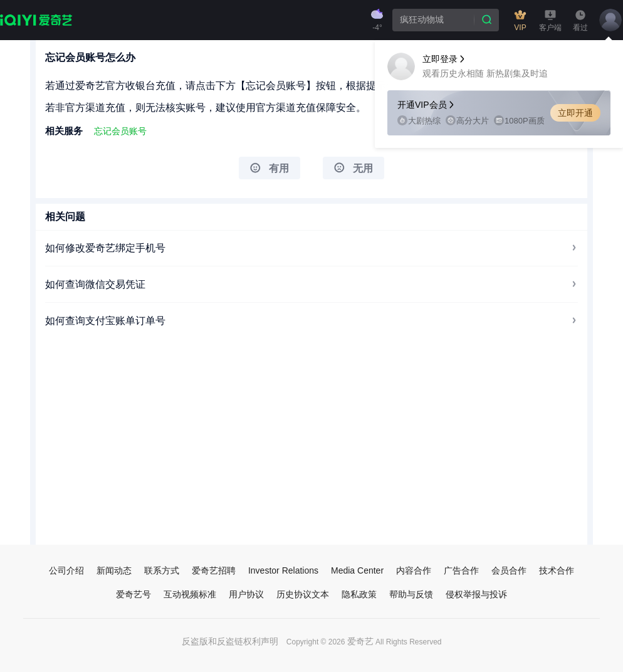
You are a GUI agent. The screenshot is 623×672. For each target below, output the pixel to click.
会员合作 (509, 570)
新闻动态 (114, 570)
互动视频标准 (190, 594)
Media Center (357, 570)
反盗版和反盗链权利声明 (230, 641)
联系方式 (162, 570)
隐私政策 (359, 594)
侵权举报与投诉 (476, 594)
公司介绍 (66, 570)
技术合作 (557, 570)
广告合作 (461, 570)
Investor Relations (283, 570)
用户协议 (246, 594)
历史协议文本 (303, 594)
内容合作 (414, 570)
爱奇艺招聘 (214, 570)
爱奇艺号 (133, 594)
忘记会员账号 (120, 131)
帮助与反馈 (411, 594)
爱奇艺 (360, 641)
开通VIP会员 (427, 105)
